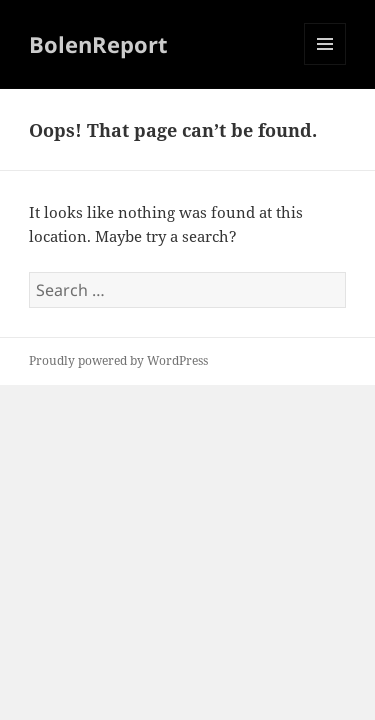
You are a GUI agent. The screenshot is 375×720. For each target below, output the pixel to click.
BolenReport (98, 44)
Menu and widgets (325, 64)
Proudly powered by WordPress (118, 360)
